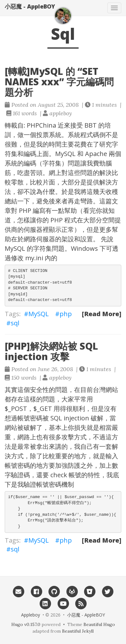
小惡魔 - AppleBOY (30, 6)
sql (15, 323)
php (66, 314)
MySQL (39, 314)
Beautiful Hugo (99, 624)
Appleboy (31, 615)
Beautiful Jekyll (78, 631)
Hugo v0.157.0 (26, 624)
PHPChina (41, 125)
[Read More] (102, 314)
